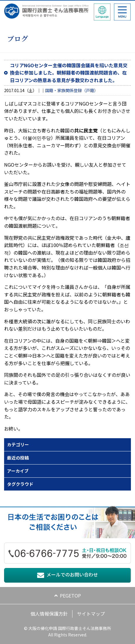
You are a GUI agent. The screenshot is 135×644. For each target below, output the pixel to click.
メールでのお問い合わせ (72, 574)
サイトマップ (91, 614)
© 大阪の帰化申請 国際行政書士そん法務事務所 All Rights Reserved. (67, 631)
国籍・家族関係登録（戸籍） (72, 90)
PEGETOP (70, 595)
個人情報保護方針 (49, 614)
